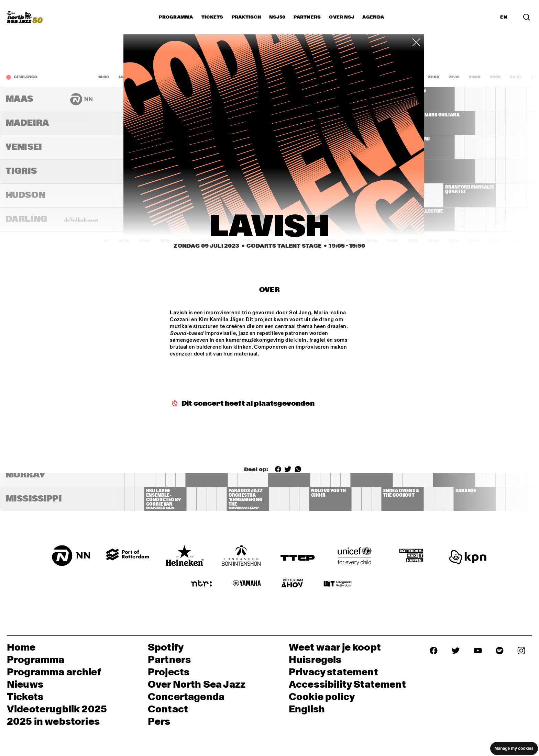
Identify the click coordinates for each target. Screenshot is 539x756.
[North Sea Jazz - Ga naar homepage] (25, 17)
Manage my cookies (514, 748)
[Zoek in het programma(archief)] (527, 17)
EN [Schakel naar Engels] (504, 17)
